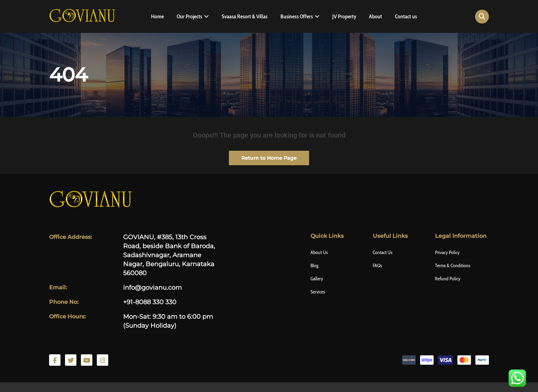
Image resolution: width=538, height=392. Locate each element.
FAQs (377, 265)
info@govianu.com (152, 288)
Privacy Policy (447, 252)
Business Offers (297, 16)
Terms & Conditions (453, 265)
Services (318, 292)
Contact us (406, 16)
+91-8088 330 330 (150, 302)
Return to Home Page (263, 156)
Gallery (317, 279)
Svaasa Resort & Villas (245, 16)
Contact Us (383, 252)
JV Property (344, 16)
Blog (314, 265)
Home (157, 16)
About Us (319, 252)
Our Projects (189, 16)
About (375, 16)
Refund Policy (448, 279)
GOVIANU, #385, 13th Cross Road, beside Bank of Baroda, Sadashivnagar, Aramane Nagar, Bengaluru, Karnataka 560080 (169, 255)
